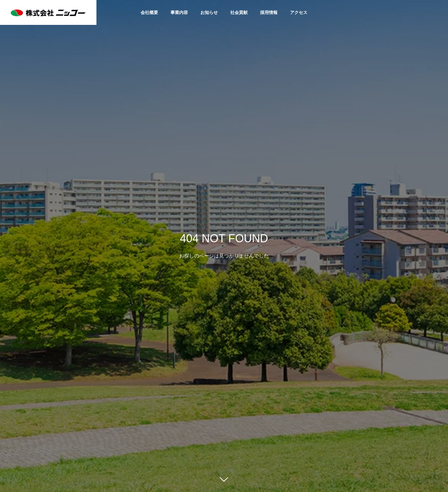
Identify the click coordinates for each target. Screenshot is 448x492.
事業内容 (179, 12)
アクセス (299, 12)
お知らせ (209, 12)
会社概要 (149, 12)
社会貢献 (239, 12)
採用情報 (269, 12)
